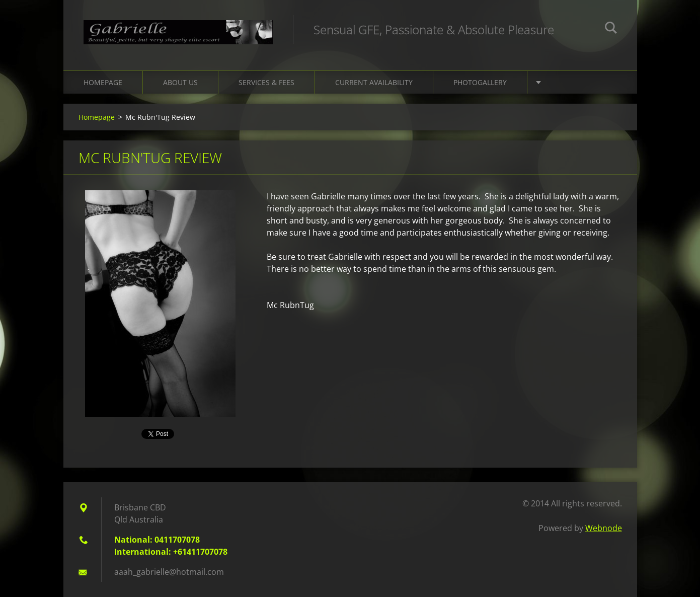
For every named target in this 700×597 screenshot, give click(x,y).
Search (611, 29)
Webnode (604, 528)
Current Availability (374, 82)
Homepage (103, 82)
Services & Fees (266, 82)
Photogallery (480, 82)
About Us (180, 82)
